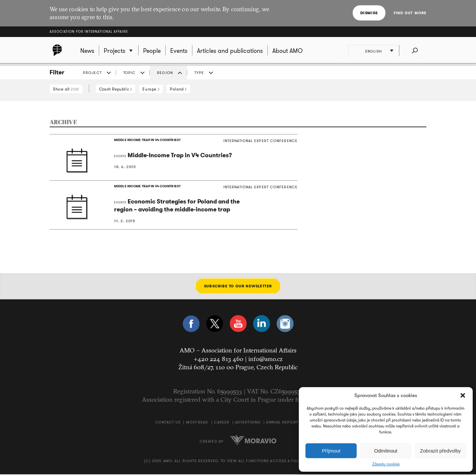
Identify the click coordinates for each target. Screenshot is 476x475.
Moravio (253, 441)
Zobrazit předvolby (440, 451)
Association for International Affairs (89, 32)
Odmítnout (386, 451)
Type (199, 73)
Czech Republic (116, 89)
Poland (178, 89)
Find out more (410, 13)
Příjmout (331, 451)
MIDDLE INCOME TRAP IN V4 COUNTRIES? (147, 140)
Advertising (248, 423)
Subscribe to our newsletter (238, 287)
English (374, 51)
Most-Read (197, 423)
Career (222, 423)
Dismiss (369, 13)
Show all (66, 89)
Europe (151, 89)
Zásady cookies (386, 464)
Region (165, 73)
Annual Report (282, 423)
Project (92, 73)
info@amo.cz (265, 359)
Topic (130, 73)
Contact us (168, 423)
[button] (463, 395)
